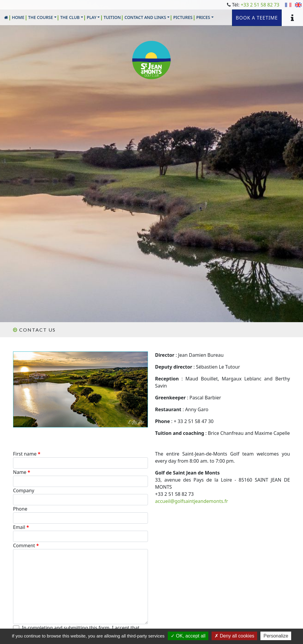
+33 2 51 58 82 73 (260, 5)
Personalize (276, 636)
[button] (42, 17)
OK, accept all (188, 636)
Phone (20, 509)
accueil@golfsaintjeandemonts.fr (192, 501)
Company (24, 490)
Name (22, 472)
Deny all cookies (234, 636)
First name (27, 454)
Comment (26, 545)
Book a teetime (257, 18)
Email (21, 527)
